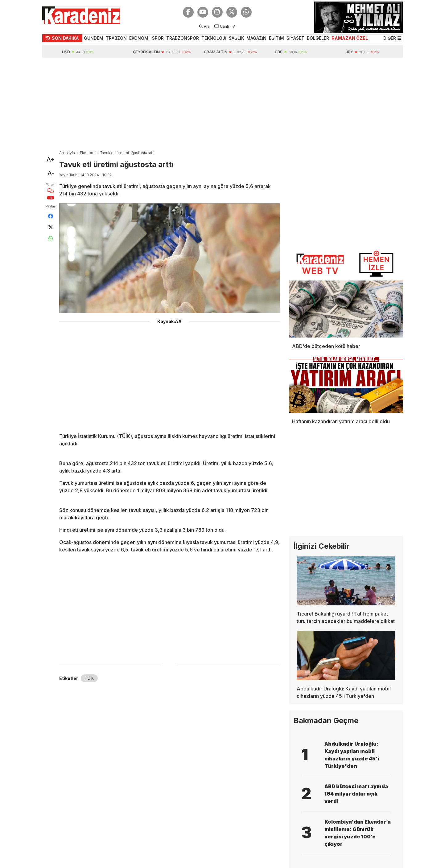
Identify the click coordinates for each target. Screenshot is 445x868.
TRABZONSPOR (183, 38)
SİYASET (295, 38)
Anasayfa (67, 153)
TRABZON (116, 38)
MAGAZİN (256, 38)
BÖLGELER (318, 38)
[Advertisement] (223, 104)
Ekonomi (88, 153)
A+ (51, 159)
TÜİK (89, 678)
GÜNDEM (94, 38)
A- (51, 173)
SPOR (158, 38)
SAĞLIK (236, 38)
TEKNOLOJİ (214, 38)
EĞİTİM (276, 38)
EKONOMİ (139, 38)
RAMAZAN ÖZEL (350, 38)
